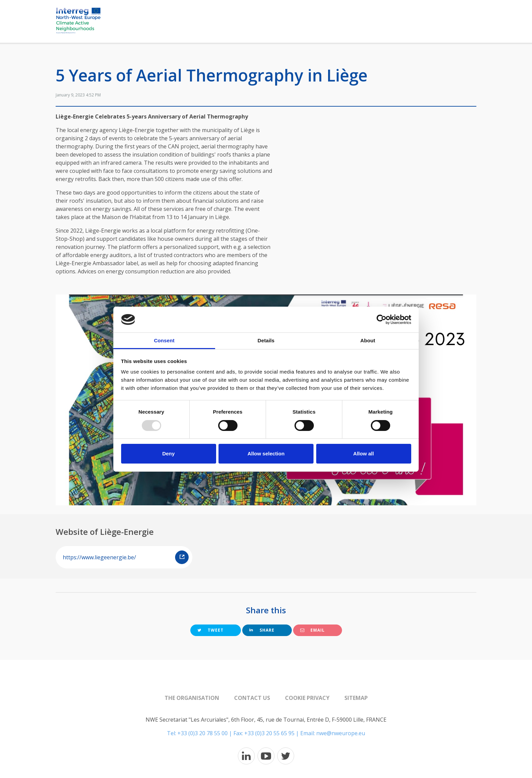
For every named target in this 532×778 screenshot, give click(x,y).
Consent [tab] (164, 340)
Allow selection (266, 454)
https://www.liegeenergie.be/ (126, 557)
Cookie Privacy (307, 698)
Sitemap (356, 698)
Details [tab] (266, 340)
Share (262, 630)
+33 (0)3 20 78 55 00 (203, 733)
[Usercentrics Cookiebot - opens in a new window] (382, 320)
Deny (168, 454)
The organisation (192, 698)
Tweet (211, 630)
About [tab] (368, 340)
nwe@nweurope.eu (341, 733)
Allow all (364, 454)
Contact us (252, 698)
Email (312, 630)
